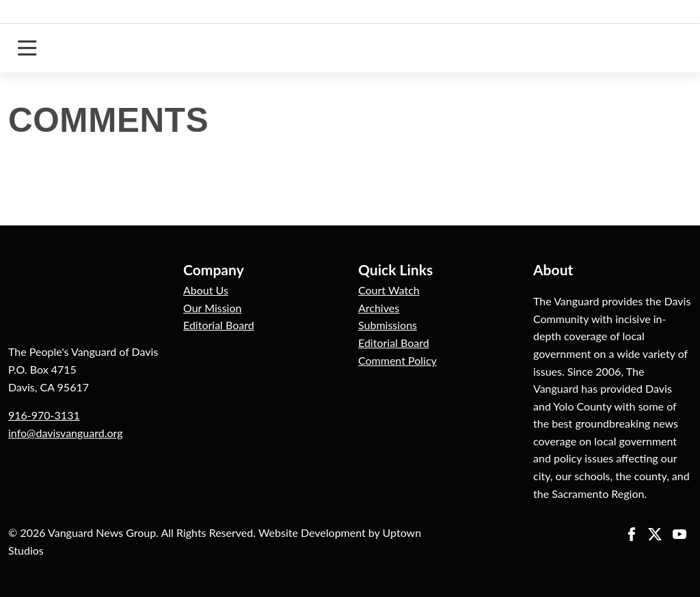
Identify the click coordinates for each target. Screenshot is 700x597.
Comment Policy (398, 360)
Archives (379, 308)
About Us (206, 290)
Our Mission (212, 308)
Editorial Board (219, 325)
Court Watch (389, 290)
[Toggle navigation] (27, 48)
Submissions (388, 325)
